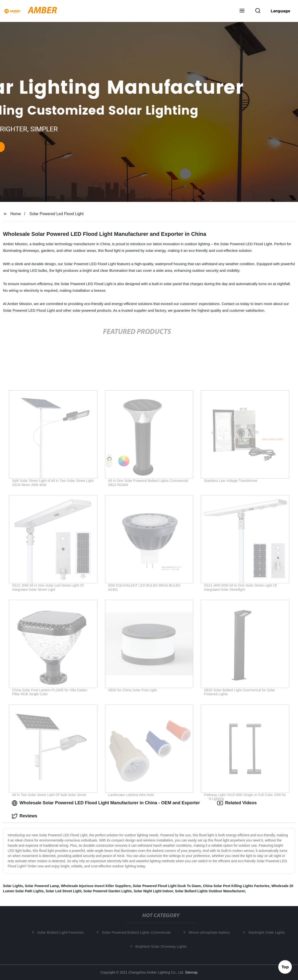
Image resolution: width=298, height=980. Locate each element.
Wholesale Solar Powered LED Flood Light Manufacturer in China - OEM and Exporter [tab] (106, 803)
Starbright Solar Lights (268, 932)
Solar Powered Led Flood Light (56, 214)
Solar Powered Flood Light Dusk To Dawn (167, 886)
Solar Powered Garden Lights (108, 891)
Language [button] (280, 11)
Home (16, 214)
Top (285, 967)
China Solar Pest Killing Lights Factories (236, 886)
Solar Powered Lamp (42, 886)
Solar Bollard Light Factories (62, 932)
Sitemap (191, 972)
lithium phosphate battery (211, 932)
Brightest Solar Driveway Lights (163, 946)
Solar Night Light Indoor (153, 891)
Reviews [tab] (24, 816)
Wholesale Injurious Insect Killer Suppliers (96, 886)
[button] (242, 11)
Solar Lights (13, 886)
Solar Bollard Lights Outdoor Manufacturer (210, 891)
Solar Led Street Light (64, 891)
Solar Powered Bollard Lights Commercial (138, 932)
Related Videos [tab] (237, 803)
